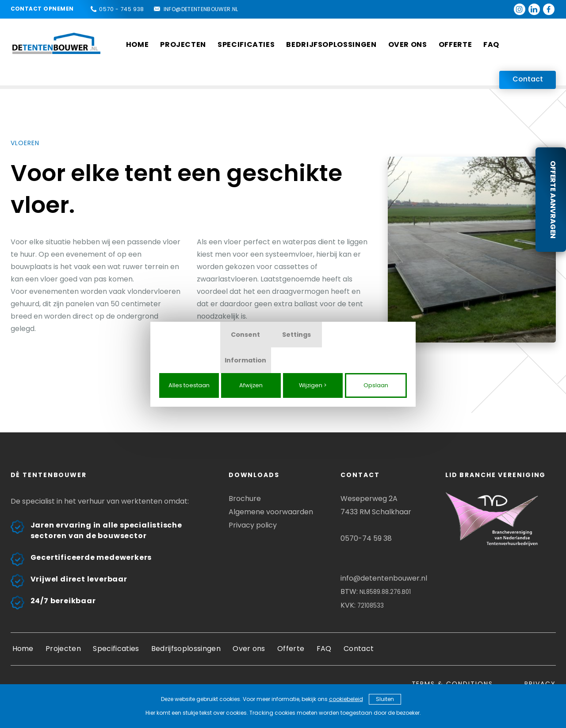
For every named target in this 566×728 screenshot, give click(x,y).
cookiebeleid (346, 699)
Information (245, 360)
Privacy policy (253, 525)
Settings (296, 335)
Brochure (245, 499)
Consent (245, 335)
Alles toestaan (189, 385)
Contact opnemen (42, 9)
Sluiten (385, 699)
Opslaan (376, 385)
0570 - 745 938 (121, 9)
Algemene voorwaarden (271, 512)
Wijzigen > (313, 385)
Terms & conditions (452, 684)
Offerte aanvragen (553, 200)
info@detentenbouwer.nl (201, 9)
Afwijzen (251, 385)
